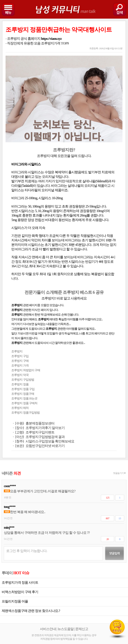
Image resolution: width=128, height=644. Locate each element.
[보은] (19, 446)
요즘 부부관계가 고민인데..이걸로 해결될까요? (40, 491)
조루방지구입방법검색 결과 (45, 437)
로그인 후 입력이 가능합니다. (27, 551)
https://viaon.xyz (51, 39)
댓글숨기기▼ (119, 473)
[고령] (19, 432)
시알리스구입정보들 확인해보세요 (50, 441)
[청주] (19, 441)
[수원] (19, 423)
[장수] (19, 428)
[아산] (19, 437)
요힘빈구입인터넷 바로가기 (45, 446)
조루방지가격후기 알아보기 (45, 428)
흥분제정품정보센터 (40, 423)
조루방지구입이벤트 (40, 432)
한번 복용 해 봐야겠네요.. (25, 512)
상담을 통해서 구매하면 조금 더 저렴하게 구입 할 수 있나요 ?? (47, 533)
